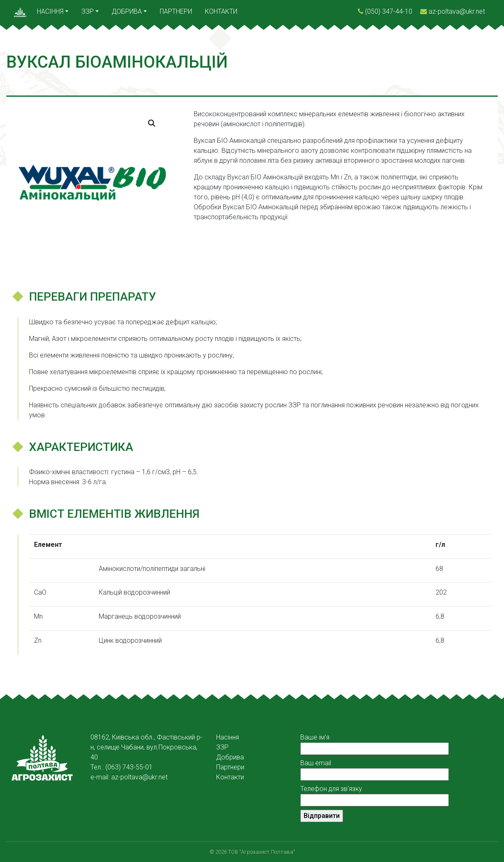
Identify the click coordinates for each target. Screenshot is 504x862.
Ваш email (375, 769)
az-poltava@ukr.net (457, 11)
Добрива (127, 11)
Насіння (50, 11)
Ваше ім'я (375, 743)
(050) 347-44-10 (389, 11)
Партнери (176, 11)
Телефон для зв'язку (375, 794)
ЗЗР (88, 11)
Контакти (221, 11)
